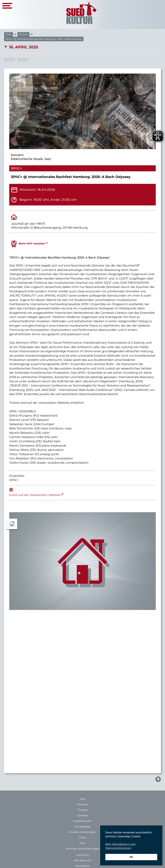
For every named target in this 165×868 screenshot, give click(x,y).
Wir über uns (82, 860)
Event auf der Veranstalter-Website (35, 495)
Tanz (83, 843)
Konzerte (83, 804)
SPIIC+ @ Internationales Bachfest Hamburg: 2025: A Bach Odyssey (44, 39)
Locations (83, 855)
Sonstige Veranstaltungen (83, 849)
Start (9, 34)
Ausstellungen (83, 821)
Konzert (23, 34)
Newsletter (83, 866)
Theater (82, 810)
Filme (83, 838)
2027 (23, 62)
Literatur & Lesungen (82, 832)
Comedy (82, 815)
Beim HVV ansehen (32, 244)
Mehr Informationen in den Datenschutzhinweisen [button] (121, 846)
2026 (10, 62)
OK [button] (131, 857)
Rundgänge (83, 827)
